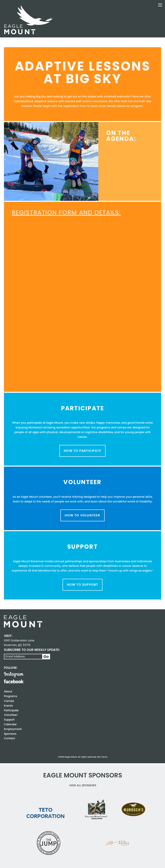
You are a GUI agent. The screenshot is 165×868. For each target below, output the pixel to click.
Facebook (14, 681)
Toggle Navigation (160, 5)
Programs (10, 696)
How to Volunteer (82, 515)
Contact (9, 738)
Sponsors (10, 734)
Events (8, 706)
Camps (9, 701)
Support (9, 720)
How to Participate (82, 451)
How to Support (83, 585)
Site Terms (102, 757)
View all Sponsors (83, 785)
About (8, 691)
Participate (11, 710)
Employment (13, 729)
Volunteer (11, 715)
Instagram (14, 675)
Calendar (10, 724)
